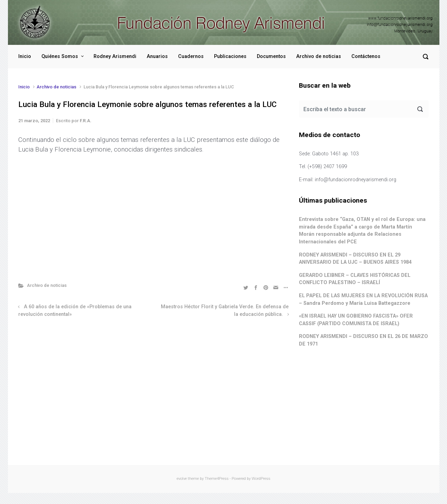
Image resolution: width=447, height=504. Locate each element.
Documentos (271, 56)
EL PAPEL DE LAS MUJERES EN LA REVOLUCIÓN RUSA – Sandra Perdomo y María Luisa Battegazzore (363, 299)
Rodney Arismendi (115, 56)
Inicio (25, 56)
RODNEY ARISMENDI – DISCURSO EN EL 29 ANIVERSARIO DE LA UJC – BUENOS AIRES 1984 (355, 259)
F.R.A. (86, 121)
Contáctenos (366, 56)
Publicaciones (230, 56)
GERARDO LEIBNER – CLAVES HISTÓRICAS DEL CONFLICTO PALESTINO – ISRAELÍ (355, 279)
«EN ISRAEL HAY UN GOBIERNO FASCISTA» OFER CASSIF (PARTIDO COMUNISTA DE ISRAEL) (356, 320)
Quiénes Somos (60, 56)
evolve (182, 479)
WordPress (261, 479)
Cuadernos (191, 56)
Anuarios (157, 56)
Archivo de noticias (319, 56)
